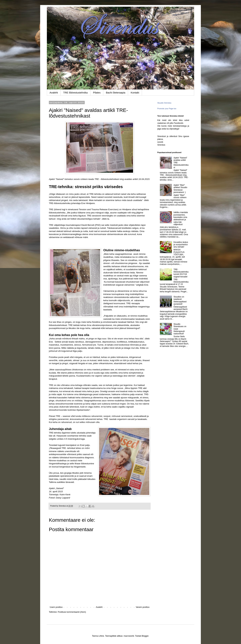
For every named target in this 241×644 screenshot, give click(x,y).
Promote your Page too (167, 109)
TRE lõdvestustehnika (75, 93)
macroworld (129, 636)
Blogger (145, 636)
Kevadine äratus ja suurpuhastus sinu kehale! (181, 245)
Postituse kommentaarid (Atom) (72, 612)
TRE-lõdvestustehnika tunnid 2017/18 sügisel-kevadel (181, 273)
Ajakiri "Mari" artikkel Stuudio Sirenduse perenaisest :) (180, 189)
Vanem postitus (143, 607)
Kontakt (135, 93)
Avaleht (54, 93)
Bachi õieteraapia (116, 93)
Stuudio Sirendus (164, 103)
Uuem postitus (56, 607)
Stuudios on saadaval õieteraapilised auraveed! (180, 300)
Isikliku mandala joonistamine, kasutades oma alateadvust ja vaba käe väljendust (181, 218)
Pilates (97, 93)
